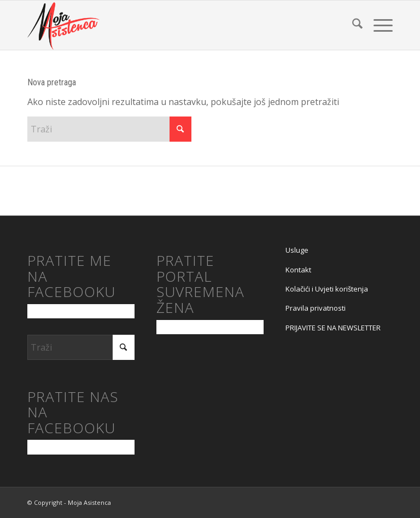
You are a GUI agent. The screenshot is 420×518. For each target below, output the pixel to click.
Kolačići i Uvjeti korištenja (327, 289)
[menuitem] (352, 25)
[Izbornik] (378, 25)
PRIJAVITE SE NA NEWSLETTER (333, 328)
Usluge (297, 250)
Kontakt (298, 270)
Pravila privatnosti (316, 308)
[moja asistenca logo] (63, 25)
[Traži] (352, 25)
